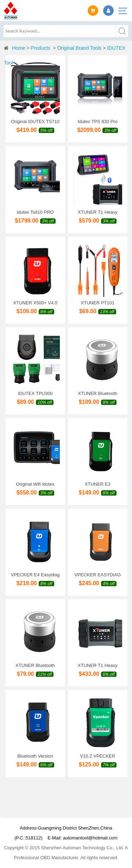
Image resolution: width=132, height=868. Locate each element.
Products (41, 48)
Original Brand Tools (80, 48)
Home (18, 48)
